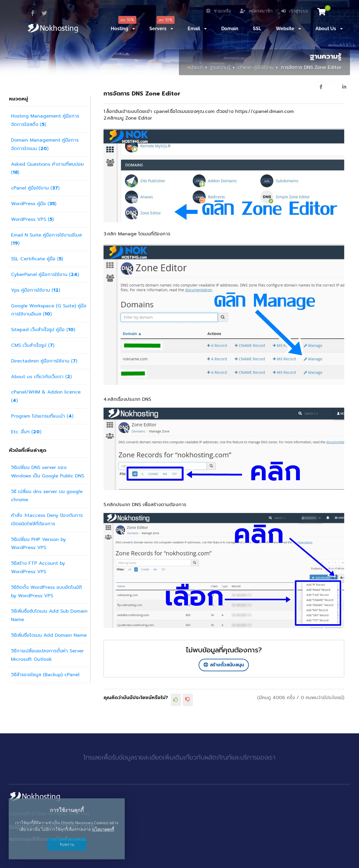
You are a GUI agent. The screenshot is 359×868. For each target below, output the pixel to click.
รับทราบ (67, 844)
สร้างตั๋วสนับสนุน (224, 665)
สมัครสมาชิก (256, 11)
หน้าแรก (195, 67)
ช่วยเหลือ (219, 11)
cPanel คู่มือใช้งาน (255, 67)
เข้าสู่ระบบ (295, 11)
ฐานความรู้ (220, 67)
